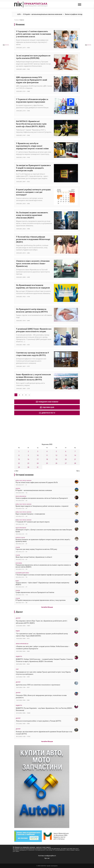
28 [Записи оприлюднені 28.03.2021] (75, 463)
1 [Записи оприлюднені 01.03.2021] (19, 451)
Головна (16, 20)
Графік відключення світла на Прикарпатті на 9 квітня (35, 592)
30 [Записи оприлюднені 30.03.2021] (28, 467)
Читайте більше (47, 607)
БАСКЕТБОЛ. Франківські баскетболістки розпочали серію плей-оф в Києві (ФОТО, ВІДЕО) (31, 124)
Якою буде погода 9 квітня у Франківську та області (34, 557)
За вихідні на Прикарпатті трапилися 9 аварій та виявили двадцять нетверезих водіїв (33, 168)
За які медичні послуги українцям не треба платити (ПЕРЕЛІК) (33, 57)
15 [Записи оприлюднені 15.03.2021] (19, 459)
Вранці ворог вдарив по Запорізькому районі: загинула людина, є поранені (42, 506)
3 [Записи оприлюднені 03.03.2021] (38, 451)
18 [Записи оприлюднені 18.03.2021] (47, 459)
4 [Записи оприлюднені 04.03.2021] (47, 451)
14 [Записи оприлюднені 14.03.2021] (75, 455)
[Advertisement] (28, 429)
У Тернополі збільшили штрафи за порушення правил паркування (32, 101)
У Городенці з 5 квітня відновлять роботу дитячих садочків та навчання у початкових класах (34, 34)
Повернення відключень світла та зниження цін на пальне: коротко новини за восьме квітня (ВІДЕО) (43, 566)
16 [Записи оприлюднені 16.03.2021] (28, 459)
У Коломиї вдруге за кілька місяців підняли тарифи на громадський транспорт (44, 575)
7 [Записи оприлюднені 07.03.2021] (75, 451)
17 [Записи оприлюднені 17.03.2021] (38, 459)
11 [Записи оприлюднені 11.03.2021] (47, 455)
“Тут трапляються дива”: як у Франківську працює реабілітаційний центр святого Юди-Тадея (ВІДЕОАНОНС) (42, 635)
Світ (17, 669)
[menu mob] (80, 5)
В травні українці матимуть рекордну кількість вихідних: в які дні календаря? (33, 192)
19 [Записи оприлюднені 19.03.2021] (56, 459)
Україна (18, 488)
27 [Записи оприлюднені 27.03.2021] (66, 463)
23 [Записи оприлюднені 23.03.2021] (28, 463)
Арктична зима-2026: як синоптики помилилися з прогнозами (38, 685)
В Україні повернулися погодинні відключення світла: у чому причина (41, 600)
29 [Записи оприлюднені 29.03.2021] (19, 467)
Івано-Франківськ (21, 496)
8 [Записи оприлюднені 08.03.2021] (19, 455)
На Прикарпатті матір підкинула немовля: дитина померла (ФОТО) (32, 310)
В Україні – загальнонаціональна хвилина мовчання (48, 14)
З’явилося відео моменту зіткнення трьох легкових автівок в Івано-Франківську (33, 263)
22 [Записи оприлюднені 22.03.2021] (19, 463)
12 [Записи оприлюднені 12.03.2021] (56, 455)
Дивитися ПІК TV (47, 413)
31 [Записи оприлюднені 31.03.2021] (38, 467)
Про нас (47, 858)
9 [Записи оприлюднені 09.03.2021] (28, 455)
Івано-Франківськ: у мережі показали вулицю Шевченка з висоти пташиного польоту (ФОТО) (33, 377)
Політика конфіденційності (47, 856)
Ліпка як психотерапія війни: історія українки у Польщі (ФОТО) (38, 721)
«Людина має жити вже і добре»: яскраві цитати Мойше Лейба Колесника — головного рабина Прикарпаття (43, 648)
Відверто (19, 656)
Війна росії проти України (23, 481)
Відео (17, 581)
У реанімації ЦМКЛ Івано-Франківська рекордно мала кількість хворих (34, 330)
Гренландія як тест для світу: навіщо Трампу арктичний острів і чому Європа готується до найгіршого (43, 673)
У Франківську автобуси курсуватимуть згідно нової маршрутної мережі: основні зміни (32, 146)
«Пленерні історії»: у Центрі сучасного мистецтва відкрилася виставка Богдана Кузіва (44, 531)
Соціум (18, 547)
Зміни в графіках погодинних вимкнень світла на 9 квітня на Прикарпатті (42, 498)
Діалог (19, 612)
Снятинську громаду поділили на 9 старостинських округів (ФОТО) (32, 354)
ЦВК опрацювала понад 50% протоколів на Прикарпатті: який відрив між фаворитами (32, 80)
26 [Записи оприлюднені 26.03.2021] (56, 463)
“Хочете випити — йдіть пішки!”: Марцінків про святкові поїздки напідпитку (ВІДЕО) (42, 584)
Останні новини (25, 475)
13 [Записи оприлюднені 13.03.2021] (66, 455)
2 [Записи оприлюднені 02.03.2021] (28, 451)
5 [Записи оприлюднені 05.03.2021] (56, 451)
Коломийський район (22, 573)
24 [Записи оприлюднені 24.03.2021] (38, 463)
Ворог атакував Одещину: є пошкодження (30, 514)
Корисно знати (20, 538)
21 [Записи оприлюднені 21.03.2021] (75, 459)
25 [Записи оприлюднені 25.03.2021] (47, 463)
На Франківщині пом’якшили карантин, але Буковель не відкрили (33, 286)
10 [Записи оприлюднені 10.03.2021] (38, 455)
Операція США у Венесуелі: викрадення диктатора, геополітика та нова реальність (41, 696)
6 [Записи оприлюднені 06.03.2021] (66, 451)
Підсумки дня (47, 407)
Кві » (78, 471)
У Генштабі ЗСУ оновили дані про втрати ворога (33, 522)
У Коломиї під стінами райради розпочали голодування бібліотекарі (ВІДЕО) (33, 239)
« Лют (16, 471)
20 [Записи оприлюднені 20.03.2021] (66, 459)
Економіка (19, 563)
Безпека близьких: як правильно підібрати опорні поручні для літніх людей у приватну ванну (43, 540)
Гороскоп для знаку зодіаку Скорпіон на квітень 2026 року (36, 549)
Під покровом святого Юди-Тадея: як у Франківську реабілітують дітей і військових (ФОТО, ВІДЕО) (42, 622)
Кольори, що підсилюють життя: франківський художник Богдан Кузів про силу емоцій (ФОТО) (44, 733)
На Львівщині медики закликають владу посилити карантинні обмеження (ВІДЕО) (32, 215)
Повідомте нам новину (47, 402)
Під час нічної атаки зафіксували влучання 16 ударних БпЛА (37, 482)
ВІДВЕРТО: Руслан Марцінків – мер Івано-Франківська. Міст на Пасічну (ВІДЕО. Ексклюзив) (44, 709)
